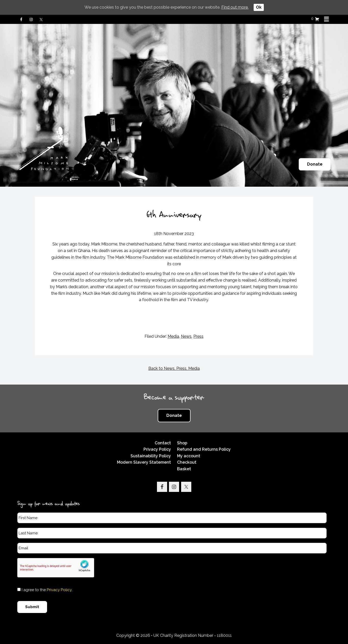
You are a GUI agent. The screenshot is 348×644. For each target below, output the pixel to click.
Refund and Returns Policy (204, 449)
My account (189, 456)
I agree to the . (47, 590)
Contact (163, 443)
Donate (315, 164)
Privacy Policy (157, 449)
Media (173, 336)
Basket (184, 469)
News (186, 336)
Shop (182, 443)
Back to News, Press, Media (174, 368)
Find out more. (235, 7)
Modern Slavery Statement (144, 462)
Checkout (187, 462)
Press (198, 336)
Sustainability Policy (151, 456)
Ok (259, 7)
